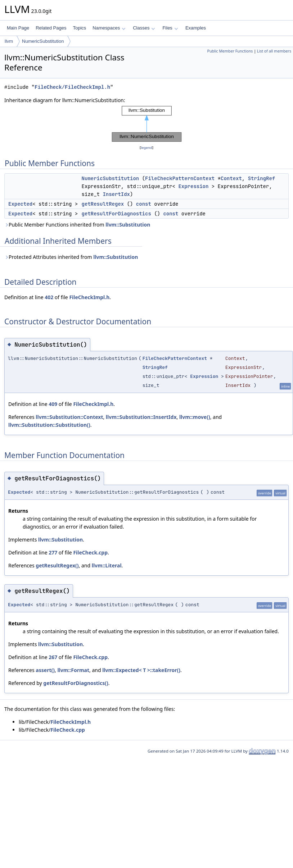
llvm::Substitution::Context (69, 417)
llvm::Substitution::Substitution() (49, 425)
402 (49, 297)
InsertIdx (116, 194)
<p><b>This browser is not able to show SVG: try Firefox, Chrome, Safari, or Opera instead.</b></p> (147, 124)
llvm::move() (195, 417)
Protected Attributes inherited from (71, 257)
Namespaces (109, 28)
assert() (45, 670)
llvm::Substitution (128, 225)
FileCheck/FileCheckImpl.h (72, 87)
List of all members (274, 51)
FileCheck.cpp (90, 552)
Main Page (18, 28)
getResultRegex (103, 204)
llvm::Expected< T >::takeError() (141, 670)
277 (53, 552)
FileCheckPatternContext (180, 178)
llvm (9, 41)
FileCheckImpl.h (89, 297)
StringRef (262, 178)
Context (231, 178)
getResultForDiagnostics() (76, 683)
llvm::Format (73, 670)
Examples (196, 28)
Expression (193, 186)
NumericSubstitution (43, 41)
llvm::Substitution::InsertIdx (141, 417)
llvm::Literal (107, 565)
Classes (144, 28)
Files (170, 28)
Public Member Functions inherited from (77, 225)
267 (53, 657)
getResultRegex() (57, 565)
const (144, 204)
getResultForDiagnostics (116, 214)
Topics (79, 28)
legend (146, 148)
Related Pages (51, 28)
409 (53, 404)
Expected (20, 204)
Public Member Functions (230, 51)
